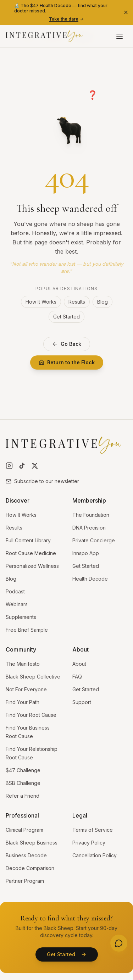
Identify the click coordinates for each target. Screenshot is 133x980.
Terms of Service (93, 830)
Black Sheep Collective (33, 677)
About (79, 664)
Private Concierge (94, 540)
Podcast (15, 591)
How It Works (41, 302)
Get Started (66, 317)
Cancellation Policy (95, 855)
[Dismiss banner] (126, 12)
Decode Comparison (30, 868)
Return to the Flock (67, 362)
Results (77, 302)
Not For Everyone (26, 689)
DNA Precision (89, 528)
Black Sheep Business (32, 843)
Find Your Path (23, 702)
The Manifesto (23, 664)
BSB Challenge (23, 783)
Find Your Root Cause (31, 715)
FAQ (77, 677)
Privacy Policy (89, 843)
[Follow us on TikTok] (22, 466)
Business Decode (26, 855)
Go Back (67, 344)
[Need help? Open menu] (119, 943)
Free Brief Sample (27, 630)
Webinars (17, 604)
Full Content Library (28, 540)
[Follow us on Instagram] (9, 466)
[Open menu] (120, 36)
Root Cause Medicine (31, 553)
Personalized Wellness (32, 566)
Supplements (21, 617)
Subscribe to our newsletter (42, 481)
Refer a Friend (23, 796)
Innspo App (86, 553)
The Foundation (91, 515)
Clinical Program (24, 830)
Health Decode (90, 579)
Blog (102, 302)
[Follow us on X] (35, 466)
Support (82, 702)
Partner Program (25, 881)
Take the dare (66, 19)
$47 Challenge (23, 770)
